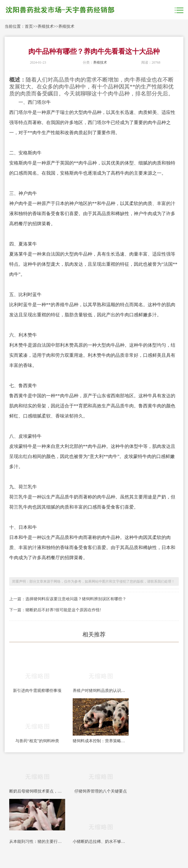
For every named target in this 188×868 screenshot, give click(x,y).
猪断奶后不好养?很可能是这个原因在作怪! (63, 610)
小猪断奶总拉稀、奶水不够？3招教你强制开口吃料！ (101, 842)
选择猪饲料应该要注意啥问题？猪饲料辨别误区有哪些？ (76, 599)
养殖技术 (46, 26)
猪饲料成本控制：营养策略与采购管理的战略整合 (101, 741)
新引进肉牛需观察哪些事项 (37, 691)
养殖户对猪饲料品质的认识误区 (101, 691)
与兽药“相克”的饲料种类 (37, 741)
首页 (29, 26)
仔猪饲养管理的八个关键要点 (101, 791)
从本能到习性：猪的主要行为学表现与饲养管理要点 (37, 842)
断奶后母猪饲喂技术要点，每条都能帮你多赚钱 (37, 791)
